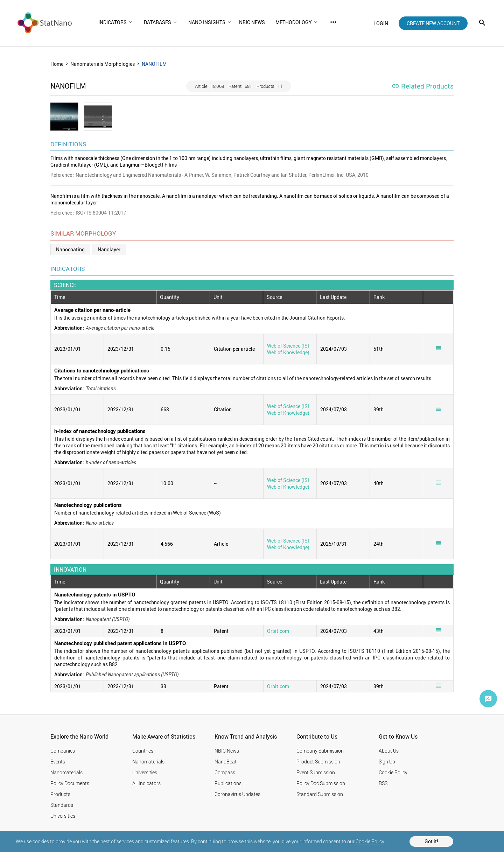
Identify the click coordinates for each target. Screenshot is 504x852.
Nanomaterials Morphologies (103, 64)
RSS (383, 783)
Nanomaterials (66, 772)
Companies (63, 751)
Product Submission (318, 762)
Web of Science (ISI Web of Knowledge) (288, 349)
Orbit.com (278, 631)
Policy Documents (70, 783)
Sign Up (387, 762)
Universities (63, 816)
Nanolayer (109, 249)
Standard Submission (320, 794)
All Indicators (146, 783)
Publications (228, 783)
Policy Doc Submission (321, 783)
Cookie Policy (370, 841)
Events (58, 762)
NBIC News (227, 751)
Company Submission (320, 751)
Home (57, 64)
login (381, 23)
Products (60, 794)
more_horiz (333, 22)
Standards (62, 805)
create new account (433, 23)
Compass (225, 772)
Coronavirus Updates (237, 794)
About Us (389, 751)
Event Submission (316, 772)
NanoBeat (226, 762)
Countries (143, 751)
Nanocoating (70, 249)
